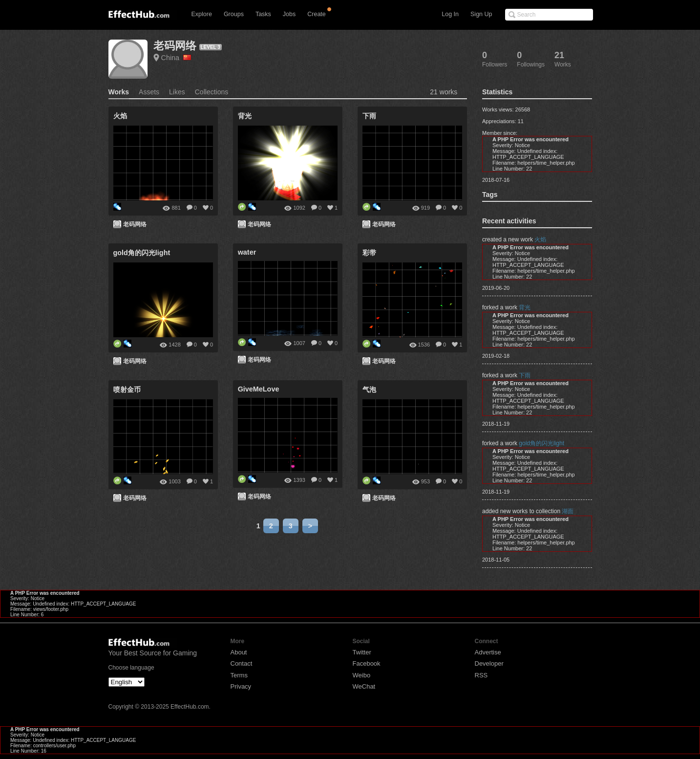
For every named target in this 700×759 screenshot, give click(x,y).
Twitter (362, 652)
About (239, 652)
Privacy (241, 686)
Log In (450, 14)
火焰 (540, 239)
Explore (202, 14)
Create (317, 14)
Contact (242, 663)
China (176, 58)
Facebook (367, 663)
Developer (489, 663)
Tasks (263, 14)
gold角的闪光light (541, 443)
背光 (525, 307)
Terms (239, 675)
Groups (234, 14)
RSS (481, 675)
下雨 (525, 375)
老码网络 (175, 46)
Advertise (488, 652)
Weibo (362, 675)
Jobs (289, 14)
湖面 (568, 511)
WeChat (364, 686)
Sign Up (481, 14)
